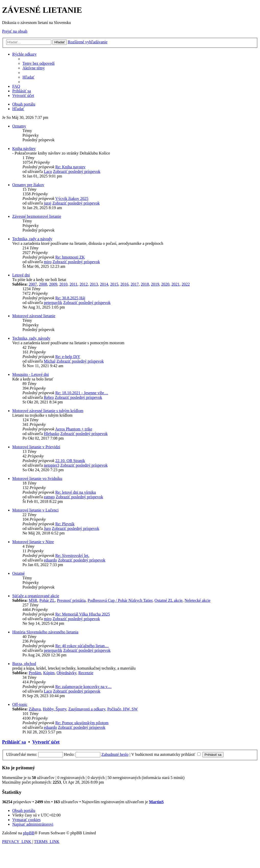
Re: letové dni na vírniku (76, 492)
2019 (155, 284)
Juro (47, 528)
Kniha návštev (24, 149)
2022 (186, 284)
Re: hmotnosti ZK (70, 257)
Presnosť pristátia (71, 600)
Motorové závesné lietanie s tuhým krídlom (48, 411)
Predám (35, 673)
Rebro (49, 397)
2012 (84, 284)
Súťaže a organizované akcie (36, 596)
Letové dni (21, 275)
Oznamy (19, 126)
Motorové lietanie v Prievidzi (36, 447)
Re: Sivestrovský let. (72, 556)
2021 (176, 284)
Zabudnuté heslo (115, 754)
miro (48, 262)
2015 (114, 284)
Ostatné (18, 573)
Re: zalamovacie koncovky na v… (83, 687)
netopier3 (52, 465)
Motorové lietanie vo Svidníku (37, 478)
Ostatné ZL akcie (169, 600)
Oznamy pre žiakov (28, 185)
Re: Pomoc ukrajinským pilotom (82, 723)
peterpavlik (53, 303)
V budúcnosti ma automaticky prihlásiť (166, 754)
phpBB (29, 833)
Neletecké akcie (197, 600)
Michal (50, 361)
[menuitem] (39, 63)
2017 (135, 284)
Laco (48, 171)
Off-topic (20, 704)
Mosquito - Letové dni (31, 374)
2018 (145, 284)
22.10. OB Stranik (70, 461)
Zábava (35, 709)
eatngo (49, 497)
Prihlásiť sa (14, 742)
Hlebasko (52, 434)
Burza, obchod (24, 664)
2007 (33, 284)
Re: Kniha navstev (70, 167)
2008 (43, 284)
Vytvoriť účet (46, 742)
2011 (73, 284)
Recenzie (86, 673)
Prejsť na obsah (15, 31)
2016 (125, 284)
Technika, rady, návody (31, 338)
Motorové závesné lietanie (34, 316)
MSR (33, 600)
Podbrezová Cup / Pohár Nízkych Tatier (120, 600)
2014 (104, 284)
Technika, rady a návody (32, 239)
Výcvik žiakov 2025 (72, 199)
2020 (165, 284)
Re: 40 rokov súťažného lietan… (82, 646)
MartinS (156, 802)
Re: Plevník (65, 524)
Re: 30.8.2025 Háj (70, 298)
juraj (48, 203)
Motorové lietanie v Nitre (33, 542)
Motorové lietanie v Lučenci (35, 510)
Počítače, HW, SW (122, 709)
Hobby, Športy (55, 709)
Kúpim (49, 673)
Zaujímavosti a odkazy (87, 709)
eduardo (51, 560)
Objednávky (66, 673)
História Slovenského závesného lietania (45, 632)
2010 (63, 284)
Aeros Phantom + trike (74, 429)
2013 (94, 284)
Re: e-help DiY (68, 357)
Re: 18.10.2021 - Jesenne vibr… (82, 393)
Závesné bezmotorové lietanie (37, 216)
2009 (53, 284)
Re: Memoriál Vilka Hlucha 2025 (83, 614)
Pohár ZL (47, 600)
